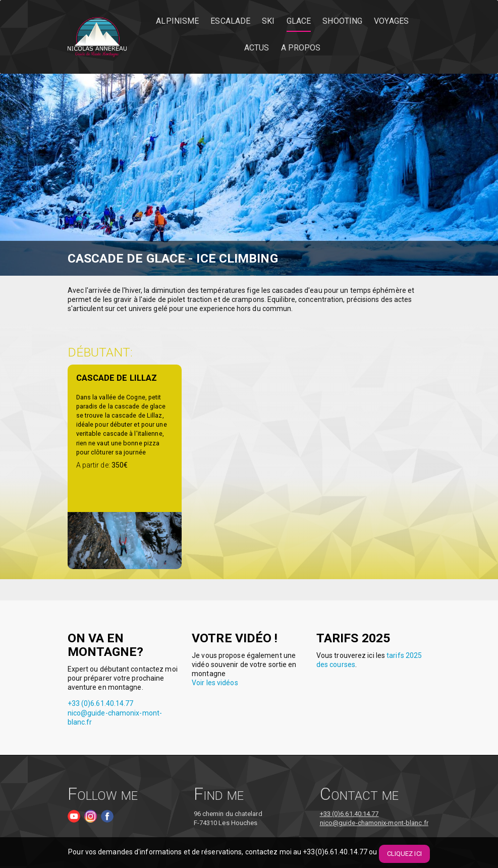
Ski (268, 21)
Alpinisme (177, 21)
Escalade (230, 21)
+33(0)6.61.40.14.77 (335, 852)
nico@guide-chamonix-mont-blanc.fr (374, 823)
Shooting (342, 21)
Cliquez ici (404, 854)
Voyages (391, 21)
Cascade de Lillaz (117, 378)
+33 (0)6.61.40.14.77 (101, 703)
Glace (299, 21)
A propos (301, 48)
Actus (257, 48)
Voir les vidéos (215, 683)
